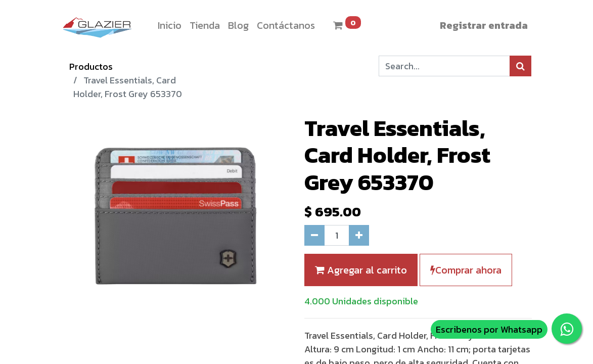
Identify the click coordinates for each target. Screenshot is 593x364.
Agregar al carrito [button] (361, 270)
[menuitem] (170, 25)
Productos (91, 66)
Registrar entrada (484, 25)
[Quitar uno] (314, 235)
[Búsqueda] (520, 66)
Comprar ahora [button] (466, 270)
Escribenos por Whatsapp (489, 329)
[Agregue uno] (359, 235)
